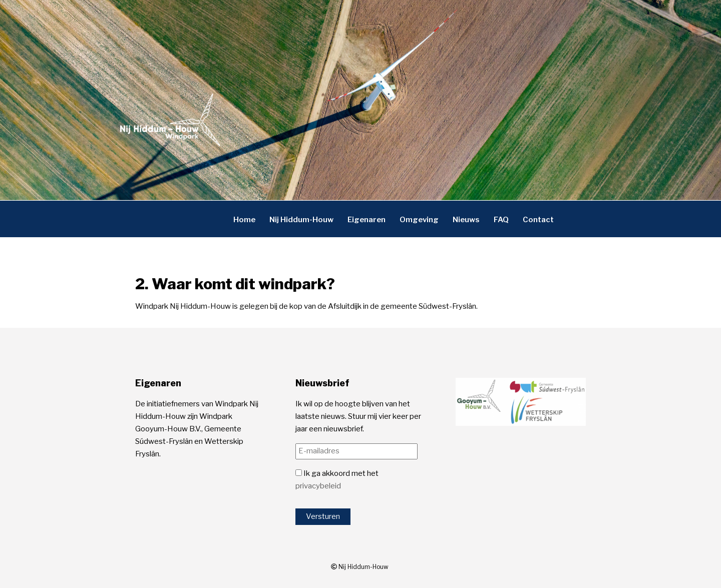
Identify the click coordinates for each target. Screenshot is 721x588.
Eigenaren (367, 219)
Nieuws (466, 219)
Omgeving (419, 219)
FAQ (501, 219)
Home (244, 219)
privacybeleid (318, 486)
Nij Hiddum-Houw (301, 219)
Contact (538, 219)
